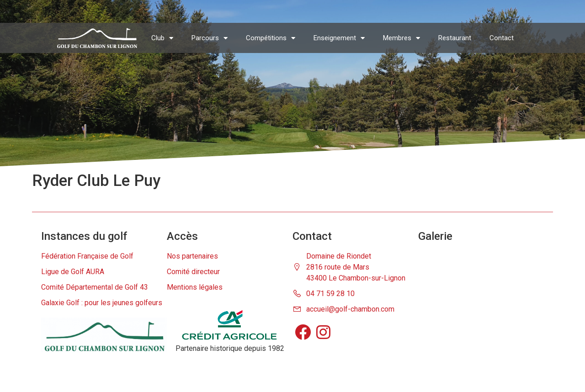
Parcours (210, 38)
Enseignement (339, 38)
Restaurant (455, 38)
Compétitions (271, 38)
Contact (502, 38)
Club (162, 38)
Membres (402, 38)
